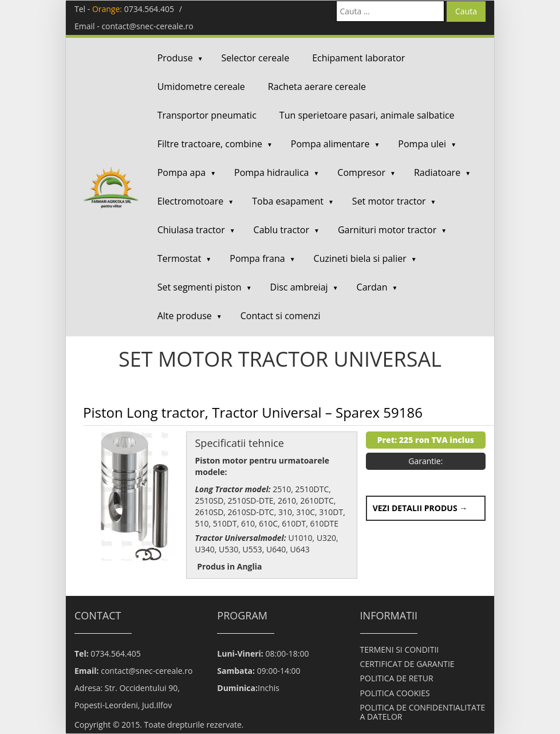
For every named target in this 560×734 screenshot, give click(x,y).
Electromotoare (191, 201)
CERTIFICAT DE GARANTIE (407, 664)
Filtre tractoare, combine (210, 144)
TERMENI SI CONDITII (400, 649)
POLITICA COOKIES (395, 693)
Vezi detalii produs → (420, 508)
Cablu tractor (281, 230)
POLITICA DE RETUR (397, 678)
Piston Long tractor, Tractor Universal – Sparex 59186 (253, 412)
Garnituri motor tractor (387, 230)
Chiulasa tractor (191, 230)
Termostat (180, 258)
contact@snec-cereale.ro (147, 26)
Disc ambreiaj (299, 287)
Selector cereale (256, 58)
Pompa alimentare (330, 144)
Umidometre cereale (201, 87)
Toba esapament (288, 201)
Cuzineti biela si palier (360, 258)
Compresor (361, 172)
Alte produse (185, 316)
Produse (175, 58)
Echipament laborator (358, 58)
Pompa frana (257, 258)
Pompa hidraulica (271, 172)
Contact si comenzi (281, 316)
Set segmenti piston (200, 287)
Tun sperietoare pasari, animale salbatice (367, 115)
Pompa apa (182, 172)
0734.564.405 (149, 9)
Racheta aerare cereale (317, 87)
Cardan (372, 287)
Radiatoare (437, 172)
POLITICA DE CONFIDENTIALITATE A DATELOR (423, 712)
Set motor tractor (389, 201)
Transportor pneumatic (207, 115)
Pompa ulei (422, 144)
